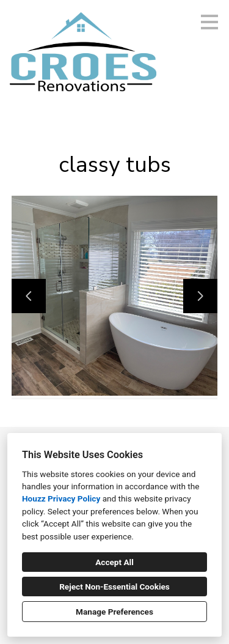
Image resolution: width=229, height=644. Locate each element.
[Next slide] (200, 296)
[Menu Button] (209, 22)
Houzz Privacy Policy (61, 498)
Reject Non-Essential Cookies (114, 587)
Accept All (114, 562)
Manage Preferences (114, 612)
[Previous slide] (29, 296)
